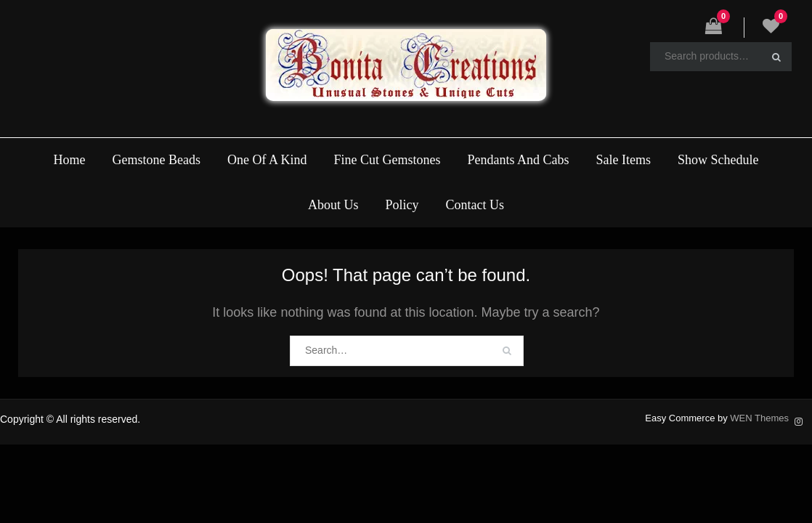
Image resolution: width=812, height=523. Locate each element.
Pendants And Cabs (519, 160)
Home (69, 160)
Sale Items (624, 160)
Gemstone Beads (156, 160)
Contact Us (475, 205)
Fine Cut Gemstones (387, 160)
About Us (333, 205)
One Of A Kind (267, 160)
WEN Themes (759, 418)
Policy (402, 205)
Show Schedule (718, 160)
